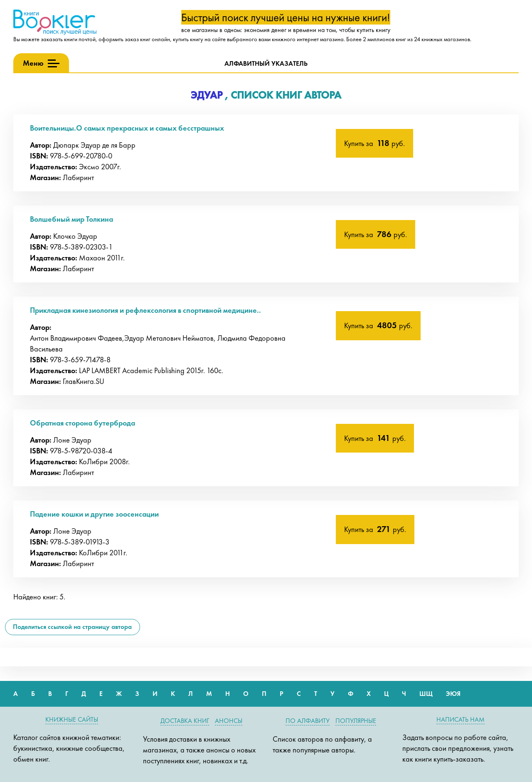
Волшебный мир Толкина (71, 219)
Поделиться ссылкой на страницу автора (72, 627)
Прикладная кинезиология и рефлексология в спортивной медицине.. (145, 310)
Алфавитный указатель (266, 63)
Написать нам (461, 719)
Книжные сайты (72, 719)
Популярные (356, 721)
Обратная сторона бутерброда (83, 423)
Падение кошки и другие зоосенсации (94, 514)
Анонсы (229, 721)
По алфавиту (308, 721)
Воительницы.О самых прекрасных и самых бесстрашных (127, 128)
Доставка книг (185, 721)
